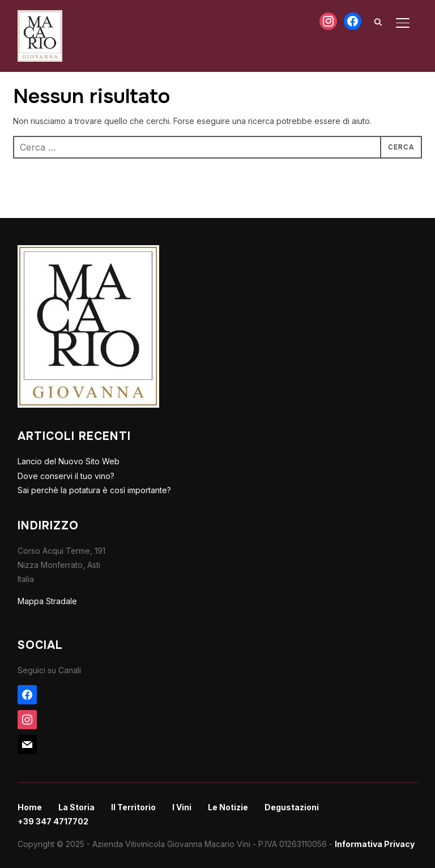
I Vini (182, 807)
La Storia (76, 807)
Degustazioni (292, 807)
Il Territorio (133, 807)
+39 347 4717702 (53, 821)
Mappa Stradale (47, 601)
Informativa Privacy (375, 844)
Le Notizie (228, 807)
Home (30, 807)
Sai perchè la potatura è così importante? (94, 490)
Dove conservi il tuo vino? (66, 476)
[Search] (378, 22)
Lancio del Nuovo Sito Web (69, 461)
